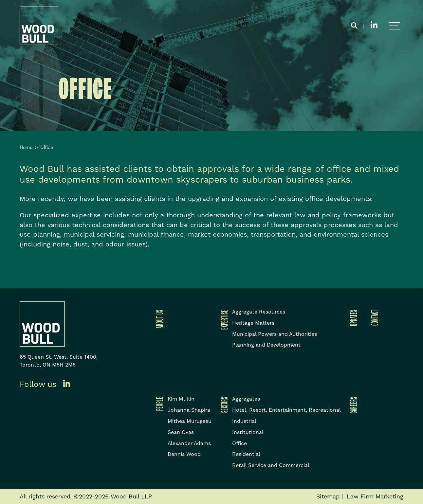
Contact (374, 318)
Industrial (244, 421)
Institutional (248, 432)
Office (239, 443)
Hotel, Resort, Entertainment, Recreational (286, 410)
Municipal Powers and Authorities (275, 334)
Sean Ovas (181, 432)
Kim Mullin (181, 399)
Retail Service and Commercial (271, 465)
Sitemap (328, 496)
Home (26, 147)
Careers (353, 405)
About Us (158, 319)
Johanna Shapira (189, 410)
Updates (353, 318)
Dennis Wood (184, 454)
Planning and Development (266, 345)
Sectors (223, 405)
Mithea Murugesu (190, 421)
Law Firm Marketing (375, 496)
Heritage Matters (253, 323)
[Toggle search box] (354, 26)
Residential (246, 454)
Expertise (223, 320)
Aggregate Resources (259, 312)
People (158, 404)
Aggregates (246, 399)
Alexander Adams (189, 443)
